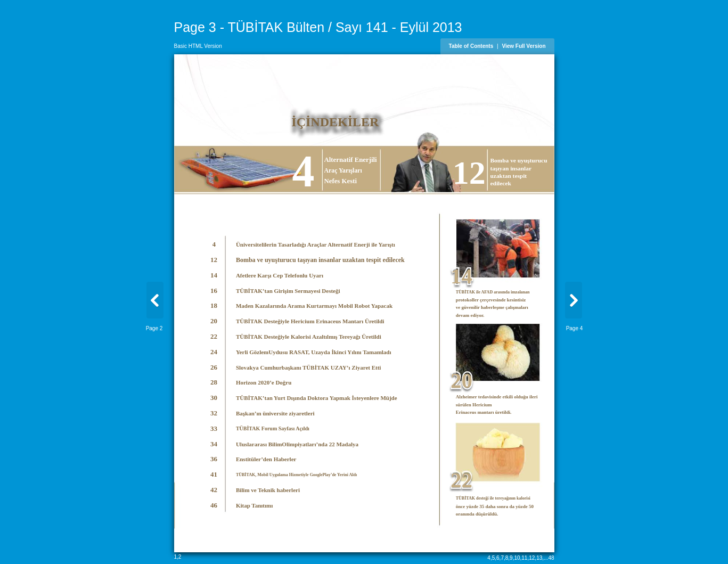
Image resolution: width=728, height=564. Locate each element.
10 (517, 558)
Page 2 (154, 328)
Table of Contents (471, 46)
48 (551, 558)
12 (532, 558)
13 (539, 558)
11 (524, 558)
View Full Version (523, 46)
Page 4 (575, 328)
